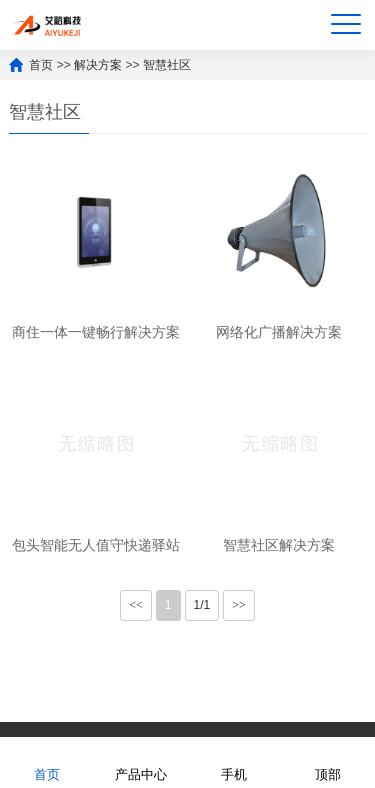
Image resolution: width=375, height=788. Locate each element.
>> (239, 605)
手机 (234, 761)
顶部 (328, 761)
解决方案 (98, 65)
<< (136, 605)
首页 (41, 65)
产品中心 (141, 761)
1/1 (202, 605)
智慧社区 (167, 65)
